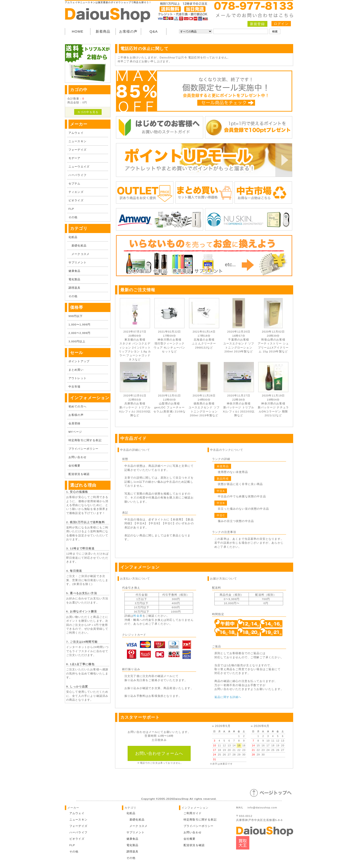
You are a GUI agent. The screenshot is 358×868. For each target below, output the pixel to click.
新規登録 (257, 24)
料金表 (138, 616)
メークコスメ (79, 254)
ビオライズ (76, 200)
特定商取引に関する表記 (85, 440)
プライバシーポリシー (84, 449)
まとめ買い (76, 370)
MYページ (75, 432)
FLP (71, 209)
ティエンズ (76, 192)
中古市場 (75, 387)
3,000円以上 (77, 341)
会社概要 (75, 465)
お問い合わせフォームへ (159, 753)
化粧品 (73, 237)
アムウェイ (76, 133)
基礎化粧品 (78, 245)
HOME (78, 31)
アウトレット (78, 378)
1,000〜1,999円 (79, 324)
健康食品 (75, 271)
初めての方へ (78, 406)
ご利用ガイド (193, 813)
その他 (73, 217)
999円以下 (76, 316)
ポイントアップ (79, 361)
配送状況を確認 (79, 474)
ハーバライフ (78, 175)
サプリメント (78, 262)
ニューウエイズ (79, 167)
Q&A (154, 31)
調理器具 (75, 288)
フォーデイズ (78, 150)
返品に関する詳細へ (228, 697)
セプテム (75, 183)
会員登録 (75, 423)
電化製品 (75, 279)
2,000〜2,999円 (79, 333)
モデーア (75, 158)
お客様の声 (128, 31)
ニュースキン (78, 141)
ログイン (281, 24)
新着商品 (103, 31)
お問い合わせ (78, 457)
